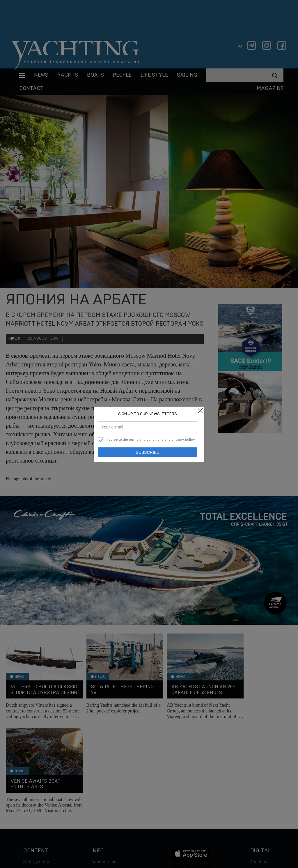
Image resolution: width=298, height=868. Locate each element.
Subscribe (148, 452)
